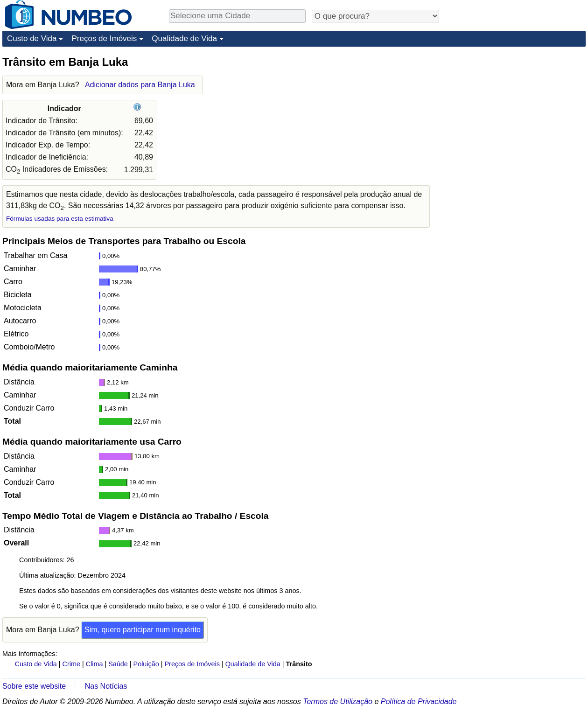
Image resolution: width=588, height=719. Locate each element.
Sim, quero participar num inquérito (143, 630)
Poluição (146, 664)
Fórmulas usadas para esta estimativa (60, 219)
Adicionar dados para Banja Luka (140, 85)
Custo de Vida (32, 38)
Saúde (118, 664)
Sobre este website (34, 686)
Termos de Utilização (338, 702)
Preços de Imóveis (104, 38)
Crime (71, 664)
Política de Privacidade (419, 702)
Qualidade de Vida (184, 38)
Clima (94, 664)
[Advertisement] (516, 113)
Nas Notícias (106, 686)
